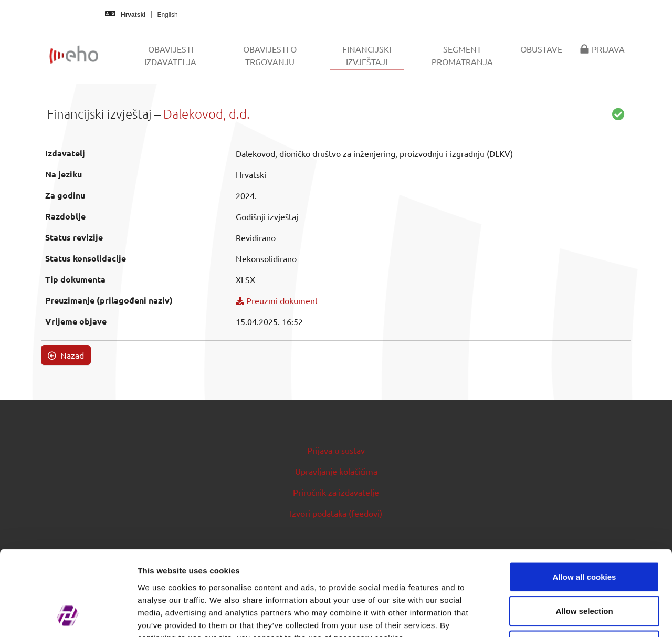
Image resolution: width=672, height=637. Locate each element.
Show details (551, 616)
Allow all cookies (585, 499)
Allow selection (584, 534)
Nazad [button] (66, 355)
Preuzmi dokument (277, 300)
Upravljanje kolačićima (336, 471)
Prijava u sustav (336, 450)
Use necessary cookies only (584, 568)
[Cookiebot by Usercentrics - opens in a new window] (68, 617)
